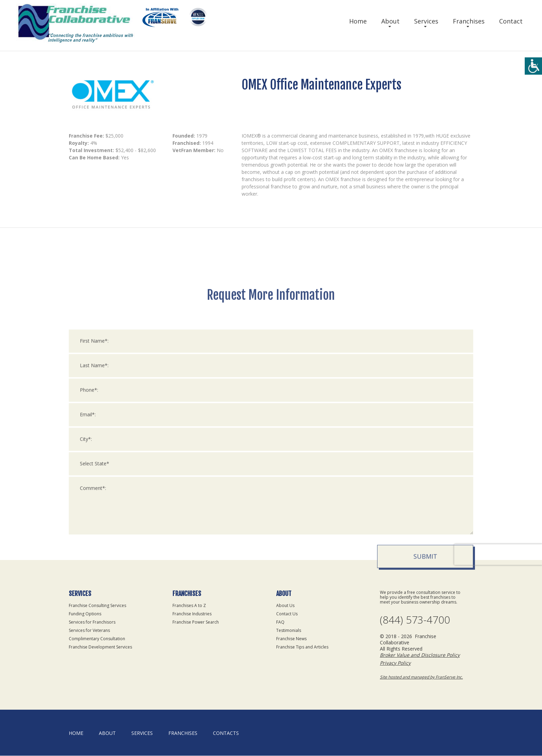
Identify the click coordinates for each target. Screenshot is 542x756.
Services (426, 21)
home (76, 733)
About (390, 21)
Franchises (469, 21)
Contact (511, 21)
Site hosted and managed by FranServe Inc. (421, 677)
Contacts (226, 733)
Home (358, 21)
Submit (425, 658)
